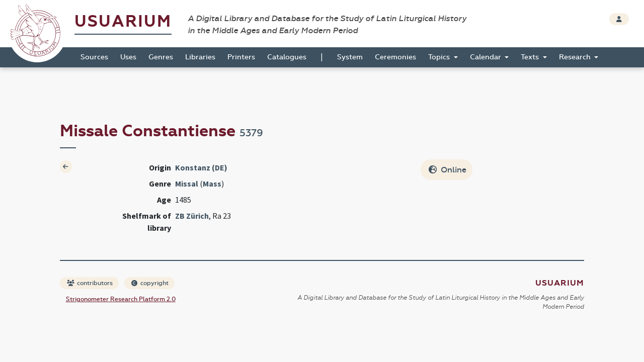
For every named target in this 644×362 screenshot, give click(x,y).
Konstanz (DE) (201, 167)
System (350, 57)
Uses (128, 57)
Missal (187, 184)
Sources (94, 57)
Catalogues (287, 57)
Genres (161, 57)
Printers (241, 57)
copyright (150, 283)
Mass (212, 184)
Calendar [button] (487, 57)
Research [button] (576, 57)
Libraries (200, 57)
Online (448, 170)
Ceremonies (395, 57)
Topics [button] (440, 57)
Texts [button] (531, 57)
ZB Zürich (192, 216)
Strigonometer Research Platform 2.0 (121, 299)
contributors (90, 283)
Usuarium (123, 21)
